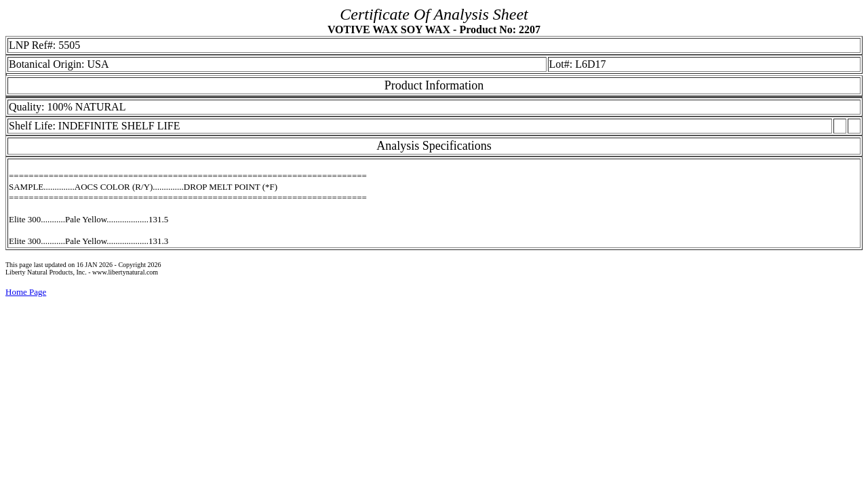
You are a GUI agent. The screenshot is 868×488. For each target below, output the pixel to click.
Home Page (26, 292)
